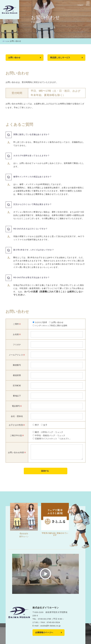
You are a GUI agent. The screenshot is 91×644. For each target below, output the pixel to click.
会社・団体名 (17, 416)
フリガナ (17, 345)
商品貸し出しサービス (61, 58)
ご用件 (17, 324)
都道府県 (17, 375)
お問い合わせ (15, 58)
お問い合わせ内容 (17, 453)
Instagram (80, 5)
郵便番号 (17, 365)
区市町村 (17, 386)
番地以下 (17, 396)
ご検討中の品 (17, 436)
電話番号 (17, 406)
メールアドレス (17, 355)
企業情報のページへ (45, 633)
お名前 (17, 334)
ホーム (5, 41)
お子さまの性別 (17, 425)
